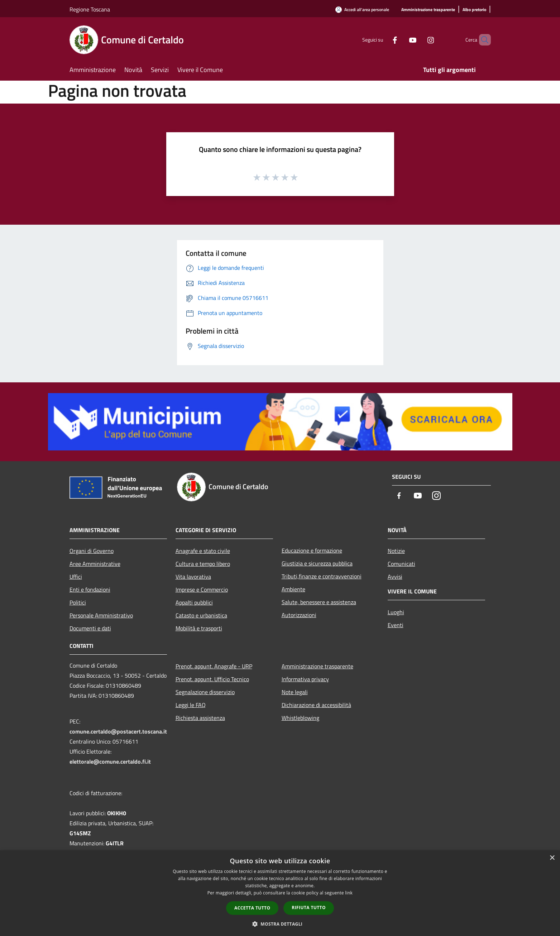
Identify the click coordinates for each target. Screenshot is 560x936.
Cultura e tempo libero (203, 564)
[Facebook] (383, 40)
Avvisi (395, 577)
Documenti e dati (90, 628)
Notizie (396, 551)
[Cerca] (482, 40)
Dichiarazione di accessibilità (316, 705)
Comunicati (401, 564)
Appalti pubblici (194, 602)
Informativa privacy (305, 679)
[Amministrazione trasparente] (428, 10)
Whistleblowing (300, 718)
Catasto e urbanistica (201, 615)
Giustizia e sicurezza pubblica (317, 563)
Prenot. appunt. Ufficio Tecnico (212, 679)
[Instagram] (418, 40)
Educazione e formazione (312, 550)
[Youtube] (401, 40)
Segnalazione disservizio (205, 692)
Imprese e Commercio (202, 589)
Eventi (396, 625)
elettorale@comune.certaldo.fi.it (110, 761)
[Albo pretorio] (474, 10)
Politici (78, 602)
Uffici (76, 577)
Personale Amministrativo (101, 615)
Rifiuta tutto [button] (309, 908)
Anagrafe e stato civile (203, 551)
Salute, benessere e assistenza (319, 602)
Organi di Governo (92, 551)
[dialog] (280, 893)
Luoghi (396, 612)
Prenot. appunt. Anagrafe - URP (214, 666)
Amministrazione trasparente (317, 666)
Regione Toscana (90, 9)
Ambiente (293, 589)
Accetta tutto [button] (252, 908)
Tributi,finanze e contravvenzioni (322, 576)
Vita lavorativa (193, 577)
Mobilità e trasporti (199, 628)
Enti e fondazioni (90, 589)
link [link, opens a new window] (349, 893)
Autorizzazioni (299, 615)
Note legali (295, 692)
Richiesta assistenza (200, 718)
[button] (280, 924)
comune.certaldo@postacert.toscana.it (118, 731)
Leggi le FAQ (191, 705)
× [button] (552, 858)
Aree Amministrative (95, 564)
